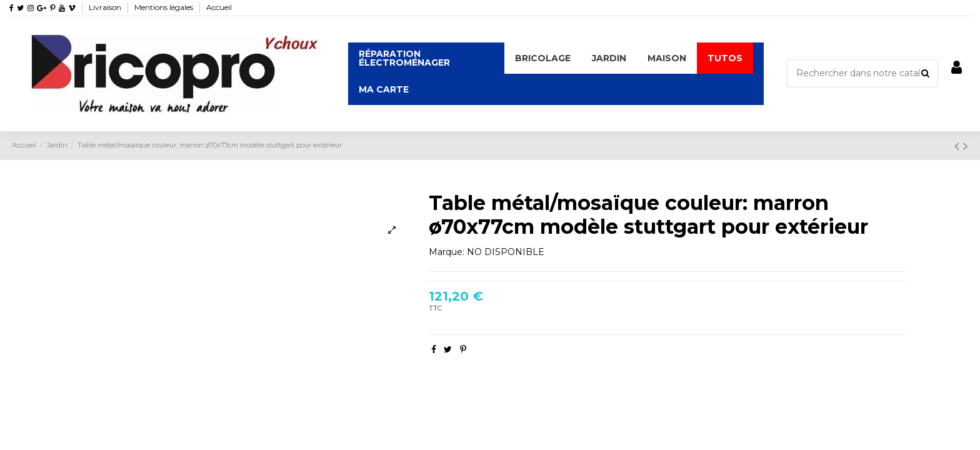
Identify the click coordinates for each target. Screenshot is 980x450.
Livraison (106, 7)
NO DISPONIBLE (506, 252)
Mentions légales (165, 7)
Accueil (219, 7)
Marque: (447, 252)
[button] (543, 58)
